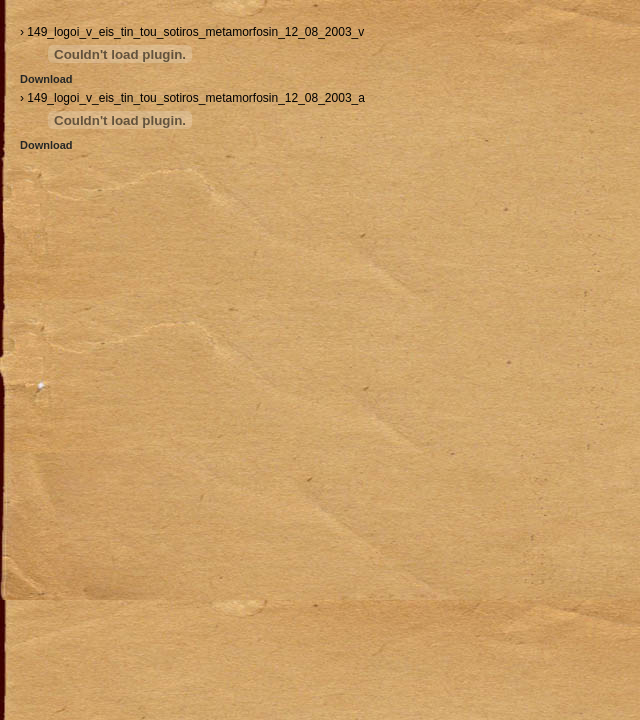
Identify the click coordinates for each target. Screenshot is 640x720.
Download (46, 79)
